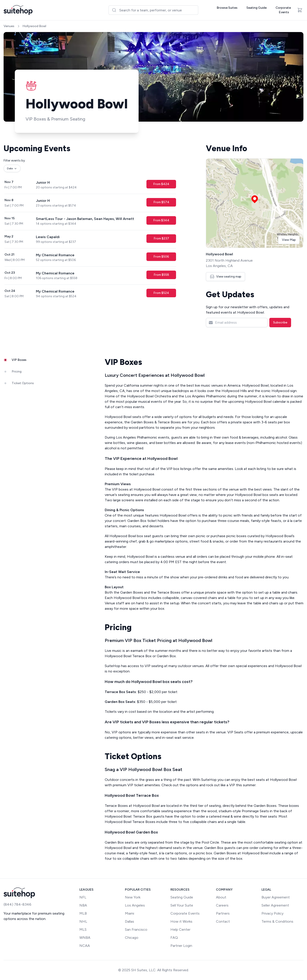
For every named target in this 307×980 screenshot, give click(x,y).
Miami (130, 913)
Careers (222, 905)
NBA (83, 905)
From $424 (161, 184)
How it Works (181, 921)
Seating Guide (257, 8)
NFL (83, 897)
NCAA (85, 946)
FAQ (174, 938)
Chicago (132, 938)
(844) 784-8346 (17, 904)
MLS (83, 929)
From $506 (161, 257)
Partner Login (181, 946)
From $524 (161, 293)
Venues (9, 26)
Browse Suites (227, 8)
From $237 (161, 238)
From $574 (161, 202)
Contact (223, 921)
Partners (223, 913)
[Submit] (114, 10)
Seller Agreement (275, 905)
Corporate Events (283, 10)
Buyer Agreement (276, 897)
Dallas (130, 921)
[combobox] (153, 10)
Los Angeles (135, 905)
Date (12, 168)
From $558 (161, 275)
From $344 (161, 220)
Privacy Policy (272, 913)
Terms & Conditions (277, 921)
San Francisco (136, 929)
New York (133, 897)
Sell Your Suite (182, 905)
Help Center (180, 929)
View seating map (225, 277)
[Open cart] (300, 10)
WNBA (85, 938)
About (221, 897)
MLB (83, 913)
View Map (289, 240)
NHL (83, 921)
